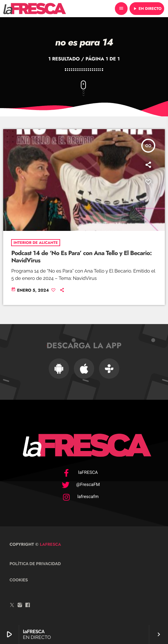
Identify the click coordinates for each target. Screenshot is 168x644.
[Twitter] (12, 606)
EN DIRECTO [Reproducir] (147, 9)
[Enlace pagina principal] (35, 9)
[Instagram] (20, 606)
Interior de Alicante (35, 243)
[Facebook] (28, 606)
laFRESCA (50, 544)
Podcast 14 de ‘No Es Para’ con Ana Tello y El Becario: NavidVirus (81, 257)
